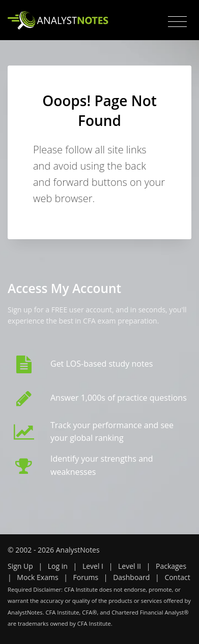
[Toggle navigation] (177, 22)
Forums (86, 577)
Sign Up (20, 566)
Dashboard (131, 577)
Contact (177, 577)
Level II (130, 566)
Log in (58, 566)
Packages (171, 566)
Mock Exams (37, 577)
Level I (93, 566)
